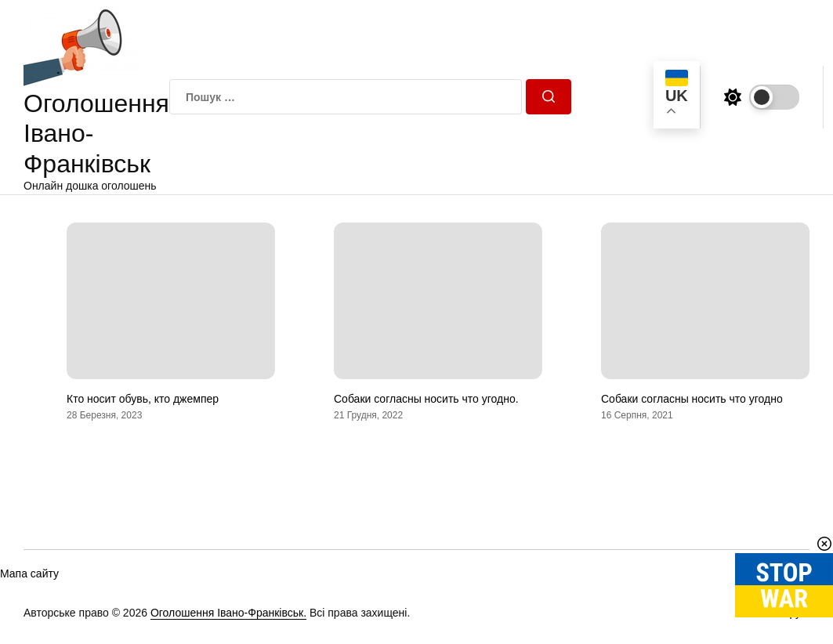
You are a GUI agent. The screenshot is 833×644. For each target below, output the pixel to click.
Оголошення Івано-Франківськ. (228, 613)
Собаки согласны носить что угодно (692, 399)
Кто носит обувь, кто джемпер (143, 399)
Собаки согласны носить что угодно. (426, 399)
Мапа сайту (29, 573)
